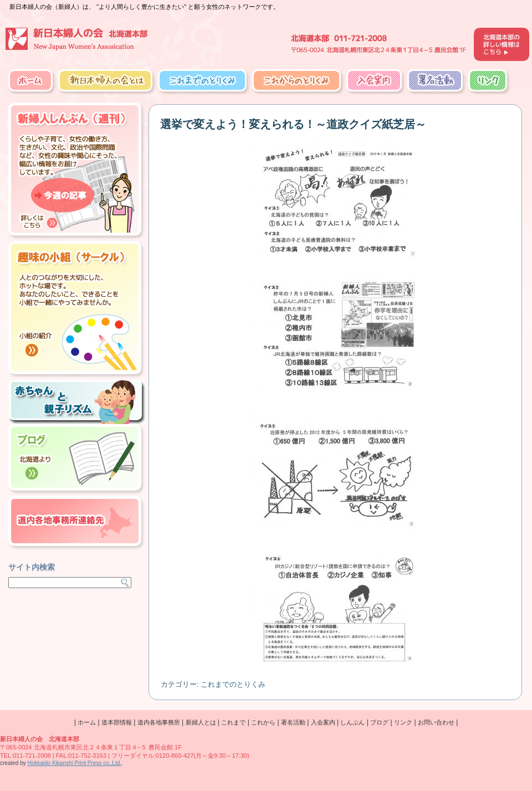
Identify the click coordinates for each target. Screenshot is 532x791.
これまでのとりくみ (202, 80)
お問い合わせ (436, 722)
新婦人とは (201, 722)
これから (263, 722)
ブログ (379, 722)
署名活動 (435, 80)
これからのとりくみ (296, 80)
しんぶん (352, 722)
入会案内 (374, 80)
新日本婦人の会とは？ (105, 80)
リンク (488, 80)
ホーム (30, 80)
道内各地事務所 (159, 722)
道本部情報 (117, 722)
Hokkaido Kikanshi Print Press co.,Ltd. (74, 763)
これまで (233, 722)
